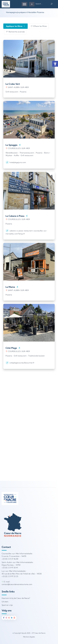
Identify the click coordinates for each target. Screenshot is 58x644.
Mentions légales (29, 637)
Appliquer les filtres (15, 26)
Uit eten (5, 602)
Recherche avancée (15, 32)
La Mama (10, 287)
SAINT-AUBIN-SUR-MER (17, 87)
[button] (55, 64)
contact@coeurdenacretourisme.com (17, 584)
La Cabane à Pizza (15, 216)
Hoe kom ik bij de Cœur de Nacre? (16, 598)
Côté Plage (11, 348)
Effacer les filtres (39, 26)
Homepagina (11, 12)
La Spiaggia (11, 145)
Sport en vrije (7, 605)
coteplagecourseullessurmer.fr (22, 363)
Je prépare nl (22, 12)
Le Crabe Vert (13, 84)
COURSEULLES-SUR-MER (18, 148)
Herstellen (32, 12)
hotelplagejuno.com (18, 162)
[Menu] (24, 4)
